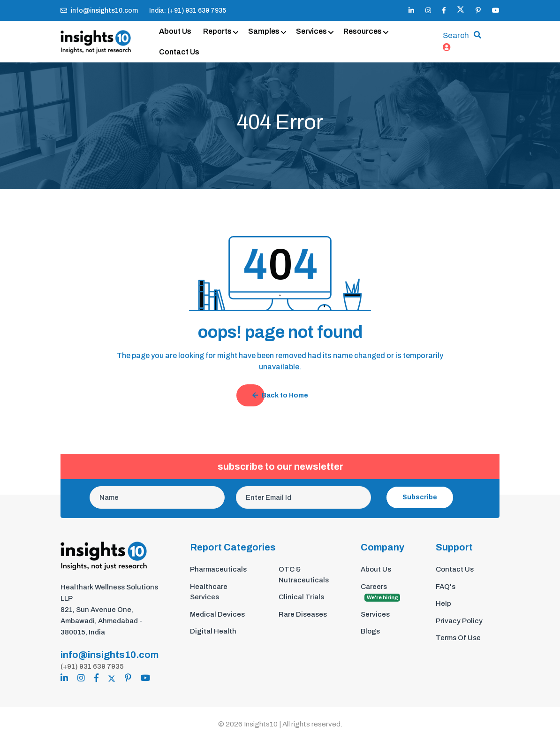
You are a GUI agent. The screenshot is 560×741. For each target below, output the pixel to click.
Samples (264, 31)
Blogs (370, 632)
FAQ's (446, 587)
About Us (175, 31)
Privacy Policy (459, 621)
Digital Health (213, 632)
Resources (363, 31)
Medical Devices (217, 615)
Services (311, 31)
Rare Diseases (303, 615)
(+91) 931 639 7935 (92, 666)
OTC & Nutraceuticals (304, 575)
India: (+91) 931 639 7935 (188, 11)
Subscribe (420, 498)
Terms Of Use (458, 638)
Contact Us (179, 52)
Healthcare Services (209, 592)
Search (456, 36)
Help (443, 604)
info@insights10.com (99, 11)
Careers (380, 593)
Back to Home (280, 396)
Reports (217, 31)
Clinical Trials (301, 597)
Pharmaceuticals (218, 570)
